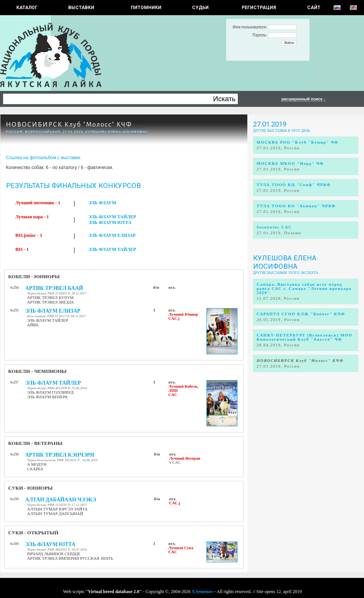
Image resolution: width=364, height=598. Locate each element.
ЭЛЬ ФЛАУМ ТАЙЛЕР (112, 217)
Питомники (146, 8)
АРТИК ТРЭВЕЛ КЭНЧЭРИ (60, 455)
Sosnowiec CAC (274, 227)
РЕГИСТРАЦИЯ (259, 8)
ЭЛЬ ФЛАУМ (102, 203)
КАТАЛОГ (27, 8)
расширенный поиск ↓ (304, 99)
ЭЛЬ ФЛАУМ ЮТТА (110, 222)
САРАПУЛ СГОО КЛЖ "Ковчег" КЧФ (301, 314)
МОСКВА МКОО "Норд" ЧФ (290, 164)
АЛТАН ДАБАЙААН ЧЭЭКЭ (61, 500)
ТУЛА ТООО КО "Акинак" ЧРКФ (296, 206)
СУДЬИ (200, 8)
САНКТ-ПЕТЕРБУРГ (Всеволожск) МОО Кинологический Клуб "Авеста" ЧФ (305, 337)
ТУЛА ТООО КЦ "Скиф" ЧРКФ (294, 185)
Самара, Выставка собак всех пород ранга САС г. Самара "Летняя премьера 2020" (304, 289)
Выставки (81, 8)
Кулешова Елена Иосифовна (285, 262)
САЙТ (314, 8)
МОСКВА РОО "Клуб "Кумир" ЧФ (298, 142)
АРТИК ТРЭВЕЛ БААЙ (54, 288)
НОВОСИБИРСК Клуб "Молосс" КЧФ (69, 124)
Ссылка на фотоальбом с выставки (43, 158)
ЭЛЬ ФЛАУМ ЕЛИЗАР (112, 235)
